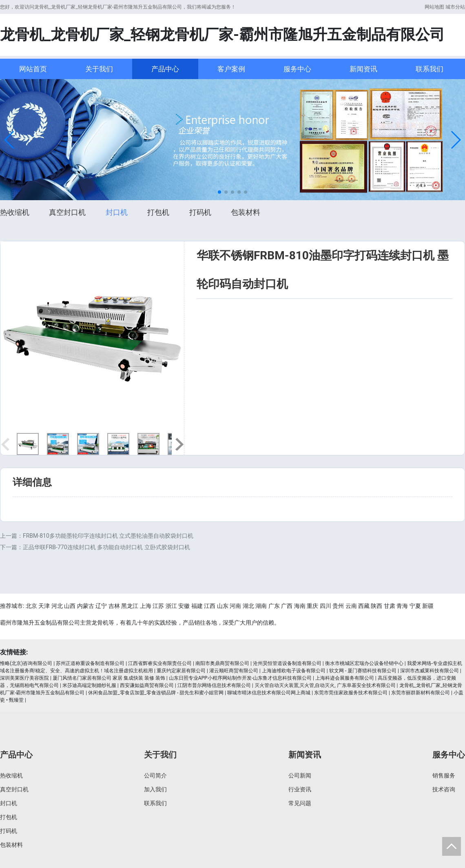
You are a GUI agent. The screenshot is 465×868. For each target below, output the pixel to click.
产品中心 (165, 69)
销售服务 (444, 775)
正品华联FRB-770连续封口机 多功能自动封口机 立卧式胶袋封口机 (106, 547)
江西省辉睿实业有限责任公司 (160, 663)
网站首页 (33, 69)
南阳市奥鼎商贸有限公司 (222, 663)
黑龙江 (130, 606)
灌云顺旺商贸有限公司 (234, 671)
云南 (351, 606)
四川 (325, 606)
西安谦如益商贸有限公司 (147, 685)
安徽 (184, 606)
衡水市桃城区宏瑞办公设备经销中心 (364, 663)
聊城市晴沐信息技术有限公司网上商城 (269, 693)
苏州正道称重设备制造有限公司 (90, 663)
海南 (300, 606)
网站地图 (434, 7)
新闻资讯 (363, 69)
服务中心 (297, 69)
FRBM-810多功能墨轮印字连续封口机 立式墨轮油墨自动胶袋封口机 (108, 536)
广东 (274, 606)
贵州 (338, 606)
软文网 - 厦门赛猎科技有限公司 (363, 671)
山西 (70, 606)
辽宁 (101, 606)
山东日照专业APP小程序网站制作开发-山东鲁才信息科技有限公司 (240, 678)
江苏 (158, 606)
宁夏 (415, 606)
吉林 (114, 606)
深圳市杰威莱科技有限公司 (430, 671)
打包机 (158, 212)
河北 (57, 606)
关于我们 (99, 69)
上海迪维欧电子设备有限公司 (294, 671)
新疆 (428, 606)
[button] (10, 140)
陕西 (376, 606)
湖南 (261, 606)
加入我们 (155, 789)
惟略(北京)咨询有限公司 (26, 663)
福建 (197, 606)
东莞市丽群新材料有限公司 (421, 693)
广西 (287, 606)
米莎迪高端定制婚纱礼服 (89, 685)
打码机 (200, 212)
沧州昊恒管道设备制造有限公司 (287, 663)
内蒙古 (86, 606)
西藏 (364, 606)
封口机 (117, 212)
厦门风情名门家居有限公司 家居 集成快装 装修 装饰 (109, 678)
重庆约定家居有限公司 (181, 671)
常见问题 (300, 803)
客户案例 (231, 69)
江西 (210, 606)
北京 (31, 606)
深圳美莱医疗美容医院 (24, 678)
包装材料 (246, 212)
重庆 (312, 606)
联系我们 (430, 69)
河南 (235, 606)
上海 (146, 606)
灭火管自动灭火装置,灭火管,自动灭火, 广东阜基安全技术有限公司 (325, 685)
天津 (44, 606)
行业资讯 (300, 789)
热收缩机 (15, 212)
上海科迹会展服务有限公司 (345, 678)
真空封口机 (67, 212)
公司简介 (155, 775)
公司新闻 (300, 775)
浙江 (171, 606)
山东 (223, 606)
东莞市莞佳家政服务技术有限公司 (351, 693)
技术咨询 (444, 789)
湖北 (248, 606)
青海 (402, 606)
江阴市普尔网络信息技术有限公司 (214, 685)
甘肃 (390, 606)
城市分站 (455, 7)
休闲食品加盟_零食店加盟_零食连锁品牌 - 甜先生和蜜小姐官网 (156, 693)
